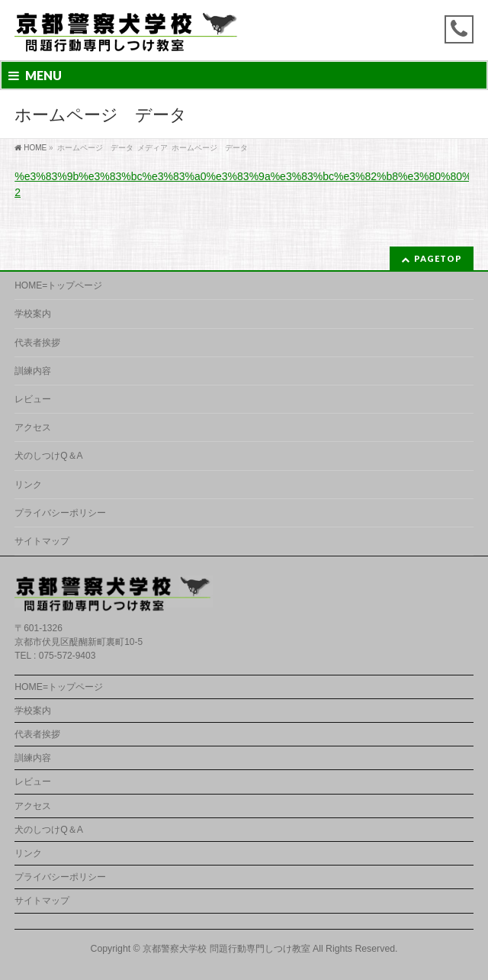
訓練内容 (33, 371)
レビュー (33, 399)
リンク (28, 485)
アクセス (33, 427)
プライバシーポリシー (60, 513)
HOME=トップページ (58, 285)
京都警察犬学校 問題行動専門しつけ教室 (226, 949)
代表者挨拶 (37, 343)
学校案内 (33, 314)
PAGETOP (438, 258)
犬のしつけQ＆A (48, 456)
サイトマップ (42, 541)
